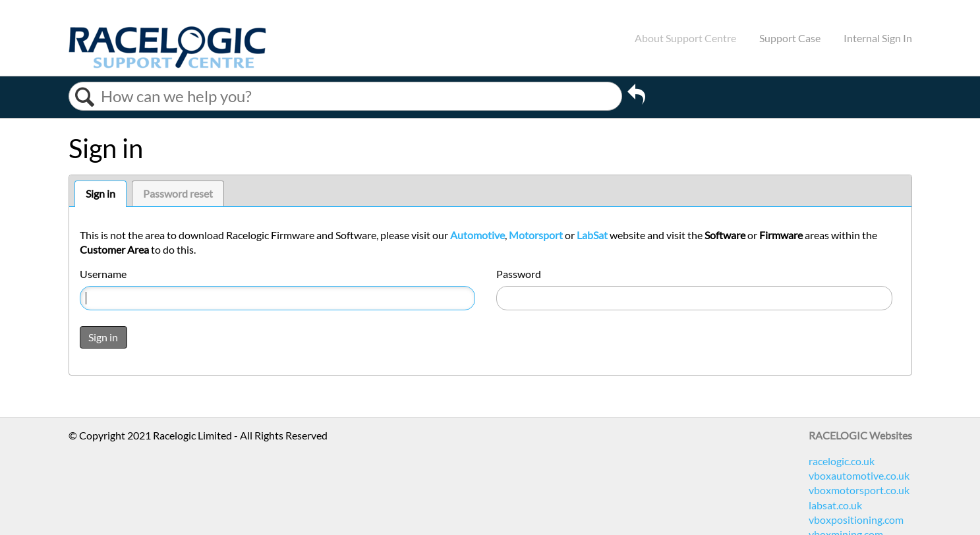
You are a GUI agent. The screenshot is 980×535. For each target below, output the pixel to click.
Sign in (101, 193)
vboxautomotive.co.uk (859, 475)
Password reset (178, 193)
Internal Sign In (878, 38)
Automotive (477, 235)
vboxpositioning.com (856, 520)
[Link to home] (167, 64)
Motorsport (536, 235)
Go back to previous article (636, 96)
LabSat (592, 235)
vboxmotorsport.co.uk (859, 490)
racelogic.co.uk (842, 461)
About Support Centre (685, 38)
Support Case (790, 38)
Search (85, 97)
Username (103, 274)
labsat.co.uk (835, 505)
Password (519, 274)
